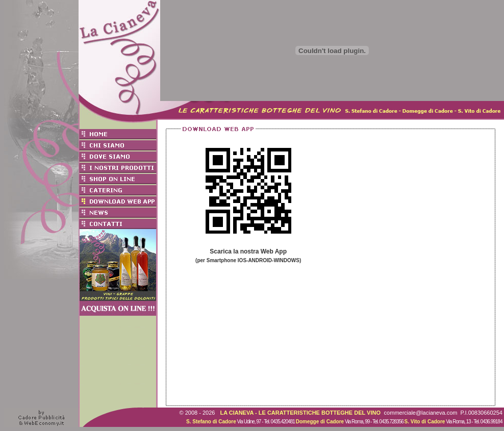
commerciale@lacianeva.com (421, 413)
